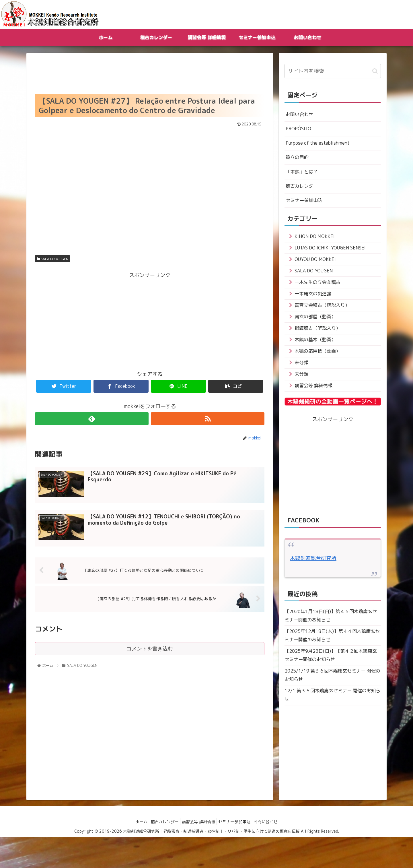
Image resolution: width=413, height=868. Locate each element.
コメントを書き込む (150, 651)
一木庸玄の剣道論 (316, 306)
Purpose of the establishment (321, 145)
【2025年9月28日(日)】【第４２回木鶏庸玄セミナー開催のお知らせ (331, 681)
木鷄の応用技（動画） (321, 368)
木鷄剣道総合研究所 (313, 579)
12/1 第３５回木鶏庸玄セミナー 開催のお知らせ (331, 724)
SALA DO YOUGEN (52, 259)
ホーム (136, 852)
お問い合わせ (301, 115)
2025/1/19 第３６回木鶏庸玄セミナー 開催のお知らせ (330, 703)
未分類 (303, 381)
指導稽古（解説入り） (321, 343)
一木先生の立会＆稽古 (321, 293)
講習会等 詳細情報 (316, 406)
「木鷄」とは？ (304, 176)
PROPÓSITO (299, 130)
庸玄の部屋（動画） (318, 331)
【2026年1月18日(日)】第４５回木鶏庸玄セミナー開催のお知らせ (331, 637)
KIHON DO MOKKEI (317, 244)
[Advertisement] (150, 72)
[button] (375, 71)
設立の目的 (299, 161)
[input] (333, 71)
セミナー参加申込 (306, 207)
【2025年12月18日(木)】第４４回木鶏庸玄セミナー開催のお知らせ (333, 659)
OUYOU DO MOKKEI (318, 269)
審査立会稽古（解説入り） (326, 318)
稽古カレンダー (304, 191)
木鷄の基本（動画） (318, 356)
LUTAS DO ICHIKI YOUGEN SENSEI (335, 256)
